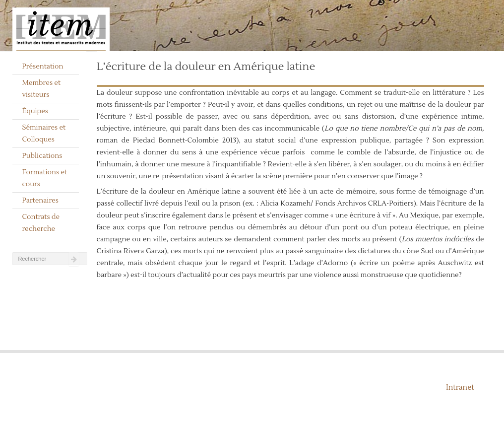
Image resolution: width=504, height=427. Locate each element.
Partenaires (40, 201)
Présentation (42, 67)
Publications (42, 156)
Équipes (35, 111)
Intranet (460, 388)
